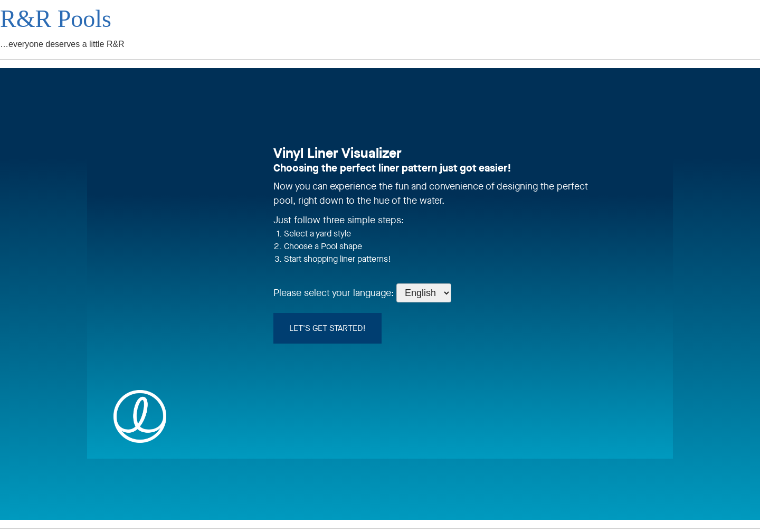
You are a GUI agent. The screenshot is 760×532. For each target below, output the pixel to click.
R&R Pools (56, 19)
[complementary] (736, 508)
